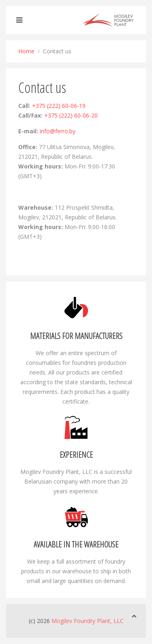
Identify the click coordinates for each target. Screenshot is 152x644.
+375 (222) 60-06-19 (59, 106)
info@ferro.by (58, 131)
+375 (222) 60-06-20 (71, 115)
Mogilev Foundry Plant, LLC (88, 621)
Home (26, 51)
